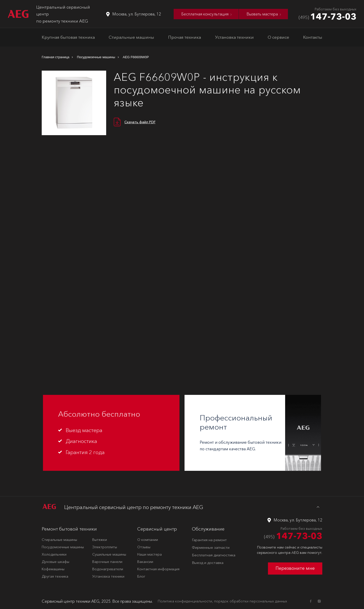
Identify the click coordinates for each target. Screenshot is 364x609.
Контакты (313, 37)
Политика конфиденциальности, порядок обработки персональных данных (222, 601)
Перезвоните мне (295, 568)
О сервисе (278, 37)
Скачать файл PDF (140, 122)
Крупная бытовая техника (68, 37)
